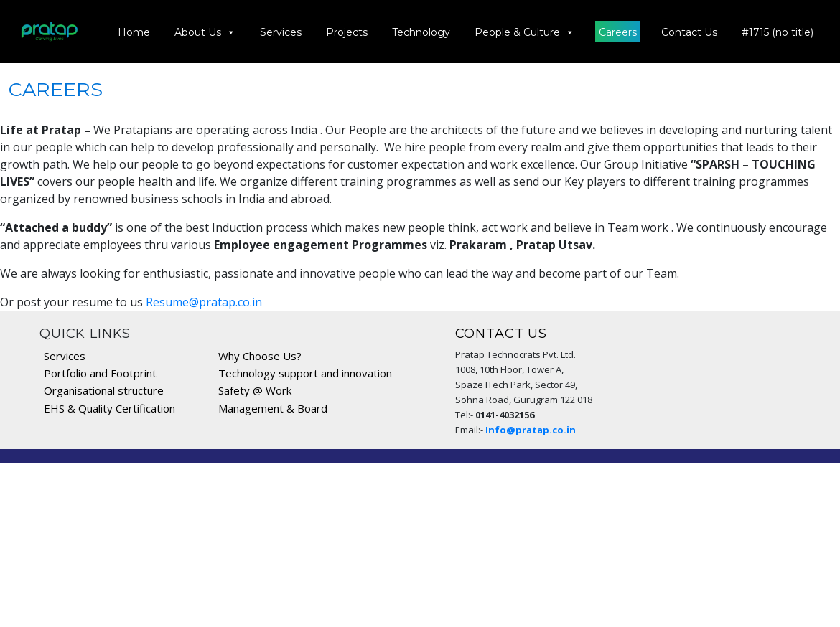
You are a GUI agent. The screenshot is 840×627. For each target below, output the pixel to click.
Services (281, 32)
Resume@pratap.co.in (204, 302)
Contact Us (690, 32)
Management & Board (273, 408)
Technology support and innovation (305, 373)
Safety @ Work (255, 390)
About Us (206, 32)
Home (135, 32)
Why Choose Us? (260, 356)
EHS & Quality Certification (109, 408)
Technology (422, 32)
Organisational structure (104, 390)
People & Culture (525, 32)
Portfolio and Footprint (100, 373)
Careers (619, 32)
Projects (347, 32)
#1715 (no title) (778, 32)
